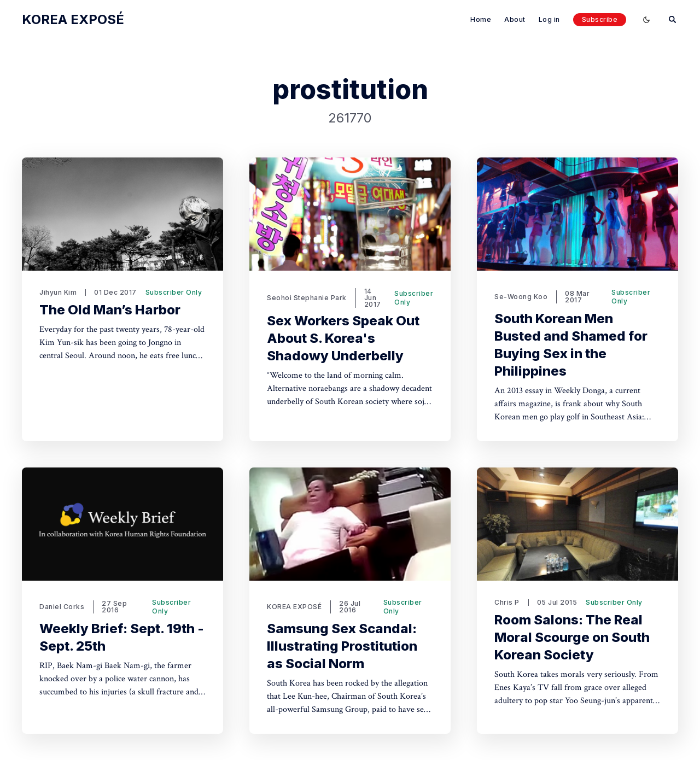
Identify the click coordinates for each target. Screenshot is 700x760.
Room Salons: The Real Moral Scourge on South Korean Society (572, 637)
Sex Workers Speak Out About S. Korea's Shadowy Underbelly (343, 338)
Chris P (507, 602)
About (515, 19)
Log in (549, 19)
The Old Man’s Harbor (110, 310)
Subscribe (600, 19)
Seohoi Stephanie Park (307, 298)
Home (481, 19)
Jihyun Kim (58, 292)
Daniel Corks (62, 607)
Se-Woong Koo (521, 297)
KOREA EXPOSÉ (294, 607)
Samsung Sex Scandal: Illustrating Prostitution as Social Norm (342, 646)
